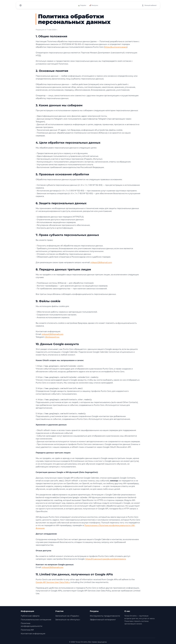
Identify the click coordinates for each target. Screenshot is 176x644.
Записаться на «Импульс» (68, 620)
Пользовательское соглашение (36, 620)
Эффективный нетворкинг (103, 620)
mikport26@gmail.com (101, 262)
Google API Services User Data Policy (53, 582)
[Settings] (21, 5)
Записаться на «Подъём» (67, 616)
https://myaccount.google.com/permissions (106, 559)
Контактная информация (33, 634)
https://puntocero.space (116, 47)
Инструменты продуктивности (105, 616)
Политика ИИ (27, 630)
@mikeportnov (52, 337)
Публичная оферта (30, 616)
